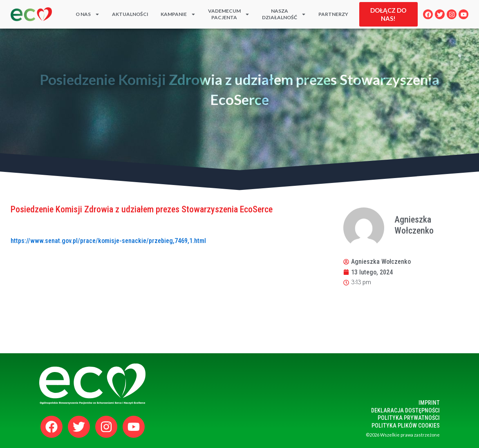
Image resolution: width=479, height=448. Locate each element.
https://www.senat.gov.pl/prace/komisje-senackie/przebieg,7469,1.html (108, 241)
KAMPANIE (178, 14)
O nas (88, 14)
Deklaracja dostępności (405, 410)
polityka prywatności (409, 418)
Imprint (429, 403)
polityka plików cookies (406, 426)
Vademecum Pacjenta (229, 14)
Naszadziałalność (284, 14)
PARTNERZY (333, 14)
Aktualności (130, 14)
